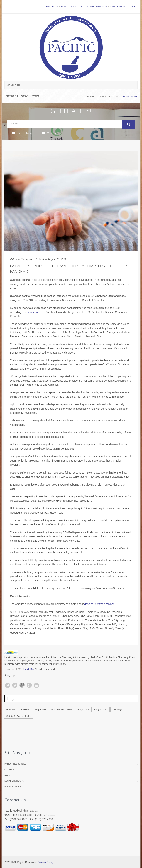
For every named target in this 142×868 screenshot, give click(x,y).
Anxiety (25, 709)
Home (90, 97)
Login (133, 6)
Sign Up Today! (118, 6)
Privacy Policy (13, 787)
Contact (9, 770)
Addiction (11, 709)
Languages (51, 6)
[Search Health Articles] (65, 124)
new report (33, 312)
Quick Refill (77, 6)
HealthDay (29, 669)
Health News (23, 133)
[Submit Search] (129, 124)
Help (64, 6)
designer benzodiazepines (99, 604)
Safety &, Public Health (19, 716)
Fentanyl (117, 709)
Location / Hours (97, 6)
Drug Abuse (40, 709)
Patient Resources (108, 97)
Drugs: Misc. (101, 709)
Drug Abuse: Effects (62, 709)
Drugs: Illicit (83, 709)
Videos (49, 133)
